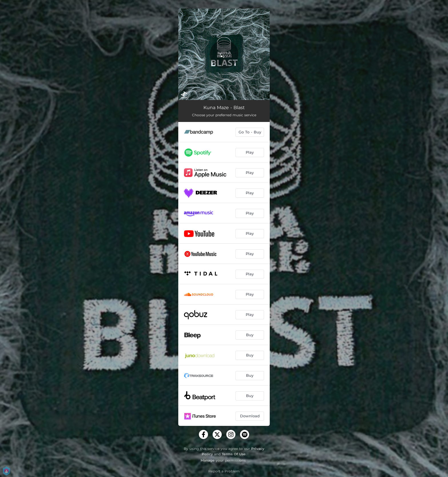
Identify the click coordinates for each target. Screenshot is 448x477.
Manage (208, 460)
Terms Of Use (234, 454)
